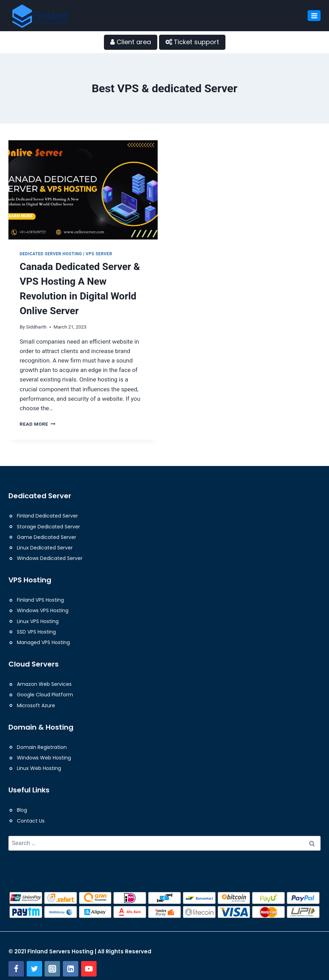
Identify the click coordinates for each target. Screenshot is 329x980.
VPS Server (99, 254)
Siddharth (36, 327)
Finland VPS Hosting (40, 600)
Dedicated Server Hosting (51, 254)
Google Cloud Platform (45, 695)
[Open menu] (314, 16)
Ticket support (192, 42)
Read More (38, 424)
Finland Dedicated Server (47, 516)
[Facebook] (16, 969)
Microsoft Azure (36, 705)
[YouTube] (89, 969)
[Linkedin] (71, 969)
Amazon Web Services (44, 684)
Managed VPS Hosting (43, 642)
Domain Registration (42, 747)
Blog (22, 810)
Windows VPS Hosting (43, 610)
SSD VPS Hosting (36, 632)
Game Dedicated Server (47, 537)
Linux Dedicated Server (45, 548)
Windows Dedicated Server (50, 558)
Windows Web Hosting (44, 758)
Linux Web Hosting (39, 768)
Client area (131, 42)
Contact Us (31, 821)
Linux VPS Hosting (38, 621)
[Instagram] (52, 969)
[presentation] (83, 190)
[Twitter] (34, 969)
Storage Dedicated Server (48, 527)
